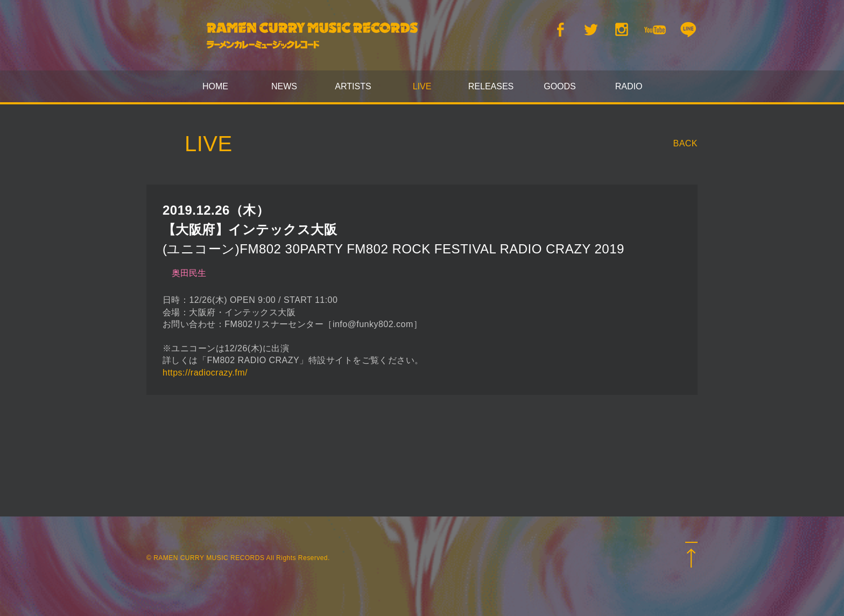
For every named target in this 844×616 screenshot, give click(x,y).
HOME (215, 86)
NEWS (284, 86)
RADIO (629, 86)
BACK (686, 143)
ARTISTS (353, 86)
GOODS (560, 86)
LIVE (422, 86)
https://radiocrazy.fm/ (205, 373)
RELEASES (491, 86)
